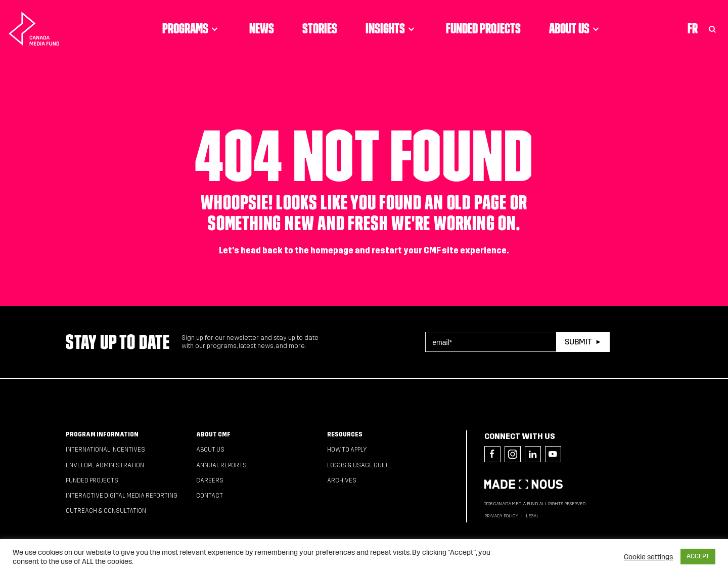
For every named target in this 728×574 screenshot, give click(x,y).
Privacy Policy (501, 516)
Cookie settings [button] (648, 557)
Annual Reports (221, 465)
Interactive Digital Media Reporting (122, 496)
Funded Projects (483, 28)
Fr (693, 28)
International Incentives (105, 450)
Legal (532, 516)
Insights (392, 28)
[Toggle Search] (712, 28)
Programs (192, 28)
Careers (210, 480)
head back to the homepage (297, 251)
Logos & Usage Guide (359, 465)
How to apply (347, 450)
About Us (576, 28)
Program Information (102, 434)
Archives (342, 480)
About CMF (213, 434)
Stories (320, 28)
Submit (578, 342)
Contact (210, 496)
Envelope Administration (105, 465)
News (262, 28)
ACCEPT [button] (698, 556)
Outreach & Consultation (106, 511)
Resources (345, 434)
